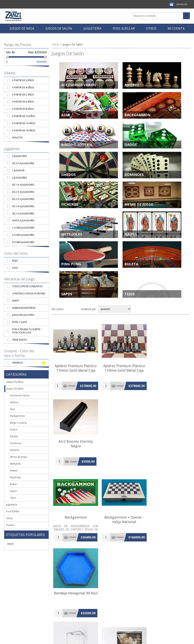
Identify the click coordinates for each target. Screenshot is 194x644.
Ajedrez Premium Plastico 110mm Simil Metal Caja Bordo (75, 380)
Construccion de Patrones (29, 293)
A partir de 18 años (24, 130)
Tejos (129, 304)
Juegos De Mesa (15, 382)
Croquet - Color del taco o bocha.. (19, 353)
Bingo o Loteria (77, 147)
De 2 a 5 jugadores (23, 199)
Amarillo (18, 363)
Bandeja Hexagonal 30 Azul (167, 460)
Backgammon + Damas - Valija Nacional (121, 460)
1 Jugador (18, 170)
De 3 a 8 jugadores (23, 163)
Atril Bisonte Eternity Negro (167, 378)
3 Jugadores (19, 156)
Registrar (14, 4)
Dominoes (134, 179)
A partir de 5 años (23, 95)
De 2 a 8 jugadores (23, 213)
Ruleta (131, 273)
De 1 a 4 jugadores (23, 185)
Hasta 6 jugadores (23, 221)
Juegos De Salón (15, 389)
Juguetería (12, 505)
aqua (10, 543)
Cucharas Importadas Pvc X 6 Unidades (167, 615)
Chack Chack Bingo (167, 539)
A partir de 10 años (24, 116)
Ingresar (31, 4)
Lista (76, 320)
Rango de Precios (18, 45)
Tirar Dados (19, 340)
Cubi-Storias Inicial (75, 613)
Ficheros (70, 210)
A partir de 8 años (23, 109)
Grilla (68, 320)
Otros (9, 518)
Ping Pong (71, 273)
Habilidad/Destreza (24, 308)
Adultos (17, 137)
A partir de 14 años (24, 123)
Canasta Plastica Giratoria (121, 539)
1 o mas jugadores (23, 228)
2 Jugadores (19, 178)
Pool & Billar (13, 511)
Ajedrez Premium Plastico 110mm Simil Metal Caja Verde (121, 380)
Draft (16, 301)
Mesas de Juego (139, 210)
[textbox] (158, 16)
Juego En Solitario (23, 315)
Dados (131, 147)
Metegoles (72, 241)
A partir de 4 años (23, 87)
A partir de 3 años (23, 80)
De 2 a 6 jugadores (23, 206)
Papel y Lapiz (20, 322)
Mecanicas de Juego (20, 279)
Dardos (68, 179)
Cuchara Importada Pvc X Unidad (121, 615)
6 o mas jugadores (23, 242)
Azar (66, 116)
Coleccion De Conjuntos (27, 286)
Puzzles (10, 525)
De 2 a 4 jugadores (23, 192)
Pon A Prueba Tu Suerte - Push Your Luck (27, 331)
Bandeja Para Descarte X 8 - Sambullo (75, 541)
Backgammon (137, 116)
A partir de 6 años (23, 102)
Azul (15, 268)
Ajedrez (132, 85)
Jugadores (12, 149)
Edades (10, 73)
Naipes (131, 241)
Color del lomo (16, 253)
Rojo (15, 261)
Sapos (67, 304)
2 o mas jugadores (23, 235)
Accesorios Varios (79, 85)
